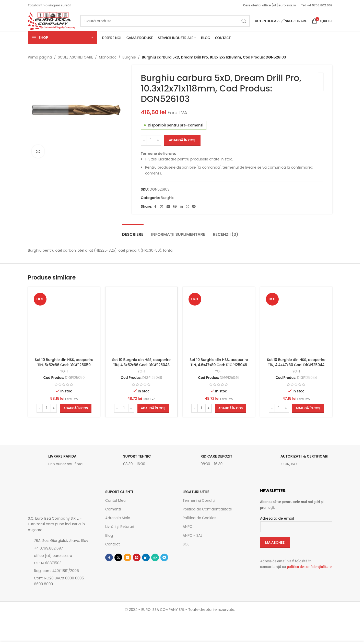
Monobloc (108, 57)
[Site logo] (51, 21)
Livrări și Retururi (120, 527)
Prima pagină (40, 57)
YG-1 (64, 371)
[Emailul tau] (169, 207)
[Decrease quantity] (144, 140)
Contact (113, 544)
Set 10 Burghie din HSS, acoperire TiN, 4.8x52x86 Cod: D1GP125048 (141, 362)
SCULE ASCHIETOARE (75, 57)
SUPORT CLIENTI (119, 492)
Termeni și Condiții (199, 500)
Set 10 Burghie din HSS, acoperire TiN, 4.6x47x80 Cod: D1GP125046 (219, 362)
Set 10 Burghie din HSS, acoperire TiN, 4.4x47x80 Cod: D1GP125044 (296, 362)
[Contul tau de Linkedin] (182, 207)
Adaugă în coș (182, 140)
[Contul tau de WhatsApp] (188, 207)
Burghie (129, 57)
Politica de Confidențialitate (207, 509)
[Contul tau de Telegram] (194, 207)
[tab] (133, 232)
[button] (76, 408)
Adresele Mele (118, 518)
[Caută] (165, 21)
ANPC (187, 527)
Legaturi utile (196, 492)
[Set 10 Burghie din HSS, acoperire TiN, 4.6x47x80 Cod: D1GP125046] (219, 323)
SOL (186, 544)
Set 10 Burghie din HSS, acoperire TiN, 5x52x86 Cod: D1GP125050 (64, 362)
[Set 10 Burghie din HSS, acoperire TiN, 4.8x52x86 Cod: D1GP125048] (141, 323)
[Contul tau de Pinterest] (175, 207)
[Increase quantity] (158, 140)
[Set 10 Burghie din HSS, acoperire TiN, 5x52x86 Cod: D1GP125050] (64, 323)
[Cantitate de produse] (151, 140)
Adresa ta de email (296, 522)
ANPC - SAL (192, 535)
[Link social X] (162, 207)
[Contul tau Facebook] (156, 207)
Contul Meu (115, 500)
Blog (109, 535)
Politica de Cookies (199, 518)
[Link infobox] (64, 462)
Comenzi (113, 509)
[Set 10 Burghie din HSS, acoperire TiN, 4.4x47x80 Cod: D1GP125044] (296, 323)
